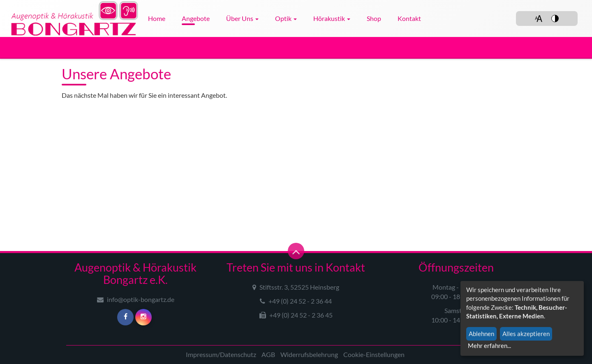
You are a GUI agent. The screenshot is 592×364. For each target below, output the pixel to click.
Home (157, 18)
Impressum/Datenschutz (221, 354)
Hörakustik (332, 18)
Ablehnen (481, 334)
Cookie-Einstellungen (374, 354)
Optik (286, 18)
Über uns (242, 18)
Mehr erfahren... (489, 346)
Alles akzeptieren (526, 334)
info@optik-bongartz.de (136, 299)
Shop (374, 18)
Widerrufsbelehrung (309, 354)
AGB (268, 354)
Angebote (196, 18)
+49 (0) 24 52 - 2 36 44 (296, 301)
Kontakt (409, 18)
